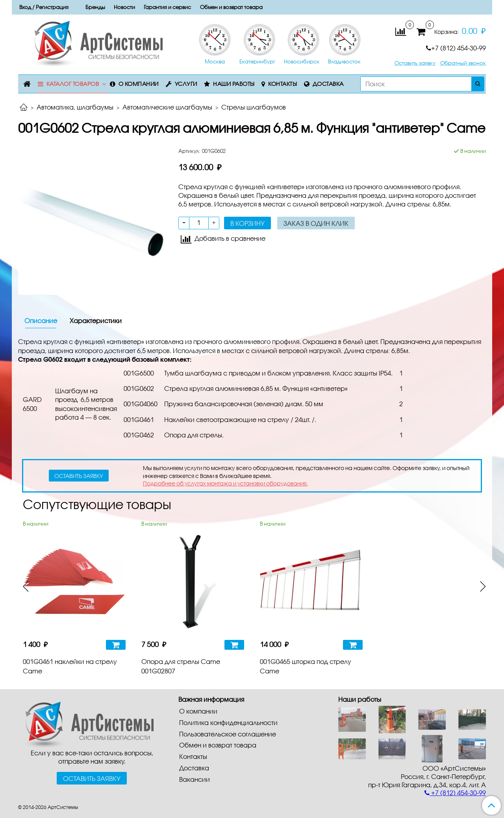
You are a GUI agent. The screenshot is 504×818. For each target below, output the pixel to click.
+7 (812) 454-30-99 (456, 48)
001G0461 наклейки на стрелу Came (70, 666)
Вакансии (195, 779)
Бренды (95, 7)
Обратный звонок (463, 63)
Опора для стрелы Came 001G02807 (181, 666)
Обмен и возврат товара (231, 7)
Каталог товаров (73, 84)
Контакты (283, 84)
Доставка (328, 84)
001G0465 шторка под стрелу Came (306, 666)
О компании (139, 84)
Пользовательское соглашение (228, 734)
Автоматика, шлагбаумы (75, 107)
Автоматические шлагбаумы (167, 107)
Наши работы (234, 84)
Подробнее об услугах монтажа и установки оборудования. (225, 483)
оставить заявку (79, 476)
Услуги (186, 84)
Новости (124, 7)
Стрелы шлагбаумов (254, 107)
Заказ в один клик (316, 223)
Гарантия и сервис (167, 7)
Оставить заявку (415, 63)
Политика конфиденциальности (228, 722)
